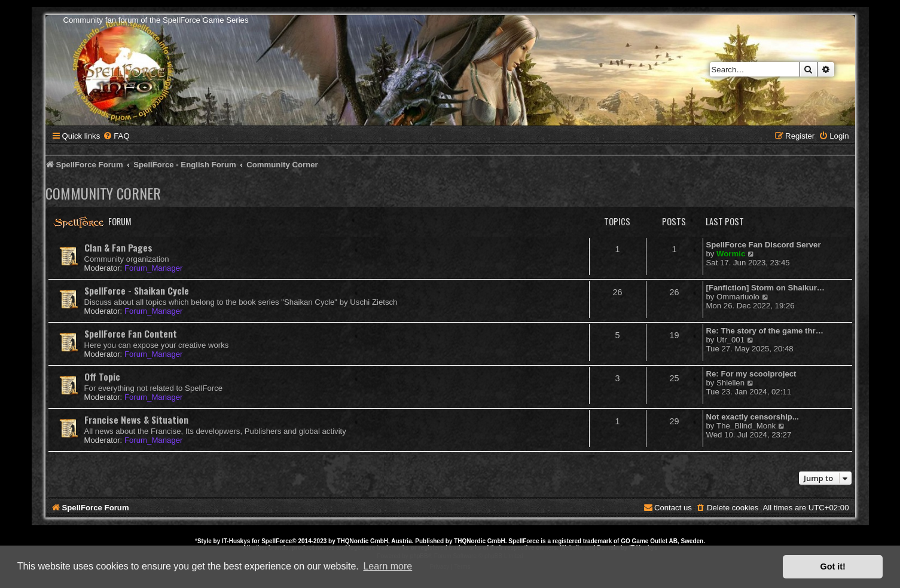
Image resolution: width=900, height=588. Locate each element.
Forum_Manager (153, 268)
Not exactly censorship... (753, 417)
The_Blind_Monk (746, 426)
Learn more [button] (388, 566)
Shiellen (730, 383)
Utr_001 (730, 340)
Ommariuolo (738, 297)
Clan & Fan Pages (118, 247)
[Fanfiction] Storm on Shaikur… (766, 288)
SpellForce (277, 541)
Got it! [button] (833, 566)
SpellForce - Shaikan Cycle (137, 290)
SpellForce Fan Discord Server (764, 245)
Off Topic (102, 376)
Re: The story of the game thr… (765, 331)
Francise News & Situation (136, 419)
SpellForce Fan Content (131, 333)
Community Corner (103, 193)
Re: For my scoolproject (751, 374)
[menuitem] (116, 136)
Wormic (731, 254)
